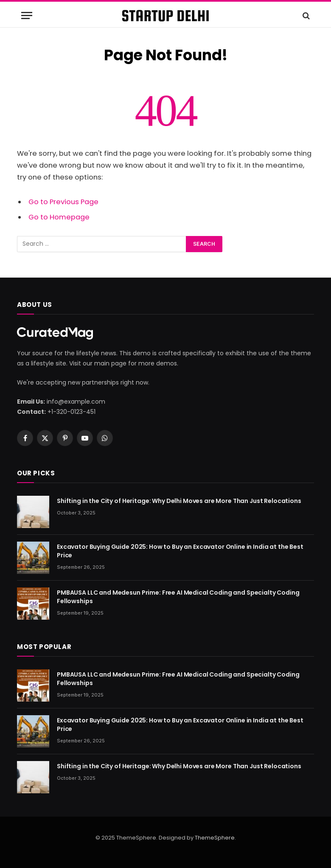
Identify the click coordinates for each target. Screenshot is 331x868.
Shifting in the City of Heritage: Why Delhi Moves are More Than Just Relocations (179, 501)
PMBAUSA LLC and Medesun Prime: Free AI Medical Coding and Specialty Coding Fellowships (178, 597)
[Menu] (27, 15)
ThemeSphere (215, 838)
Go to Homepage (59, 217)
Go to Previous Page (63, 202)
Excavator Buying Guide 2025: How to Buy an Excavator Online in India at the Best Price (180, 551)
